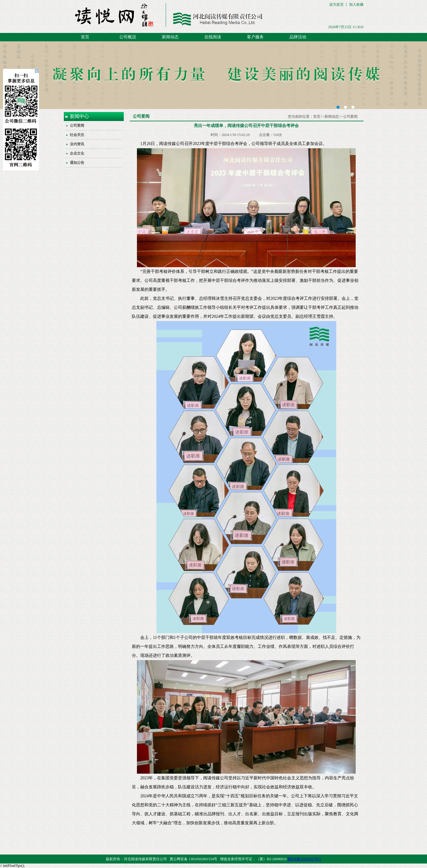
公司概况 (128, 37)
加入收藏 (356, 4)
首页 (85, 37)
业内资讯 (77, 144)
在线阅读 (213, 37)
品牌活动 (298, 37)
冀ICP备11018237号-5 (304, 859)
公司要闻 (77, 125)
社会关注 (77, 135)
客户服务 (255, 37)
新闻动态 (170, 37)
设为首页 (337, 4)
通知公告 (77, 163)
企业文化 (77, 153)
